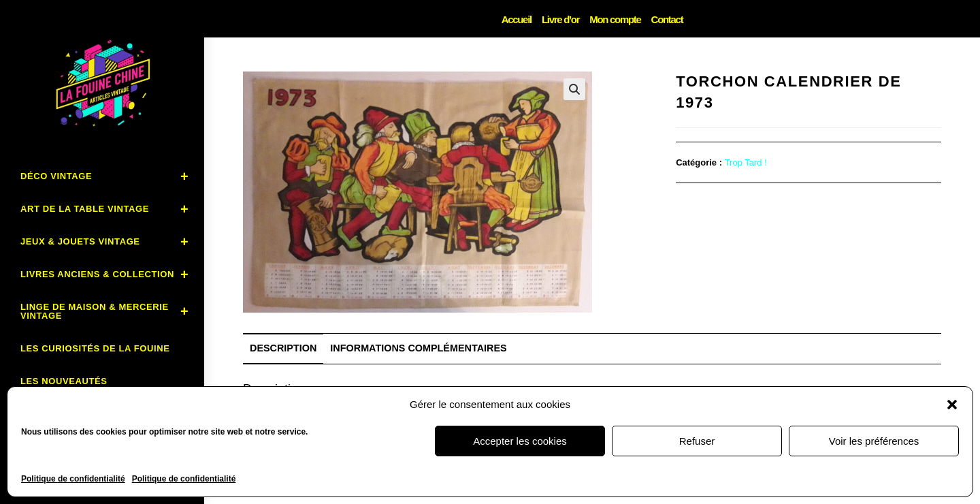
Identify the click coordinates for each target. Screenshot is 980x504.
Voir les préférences (874, 441)
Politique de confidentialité (73, 479)
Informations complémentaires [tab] (418, 348)
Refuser (697, 441)
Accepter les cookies (520, 441)
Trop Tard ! (746, 162)
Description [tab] (283, 348)
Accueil (517, 19)
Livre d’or (560, 19)
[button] (952, 405)
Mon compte (615, 19)
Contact (667, 19)
